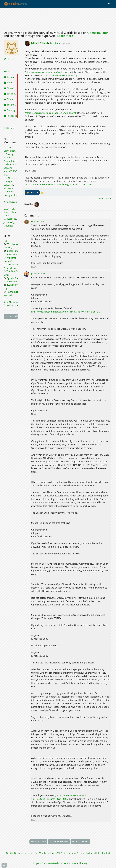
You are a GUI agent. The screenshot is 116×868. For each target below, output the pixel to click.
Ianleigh (8, 181)
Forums (8, 71)
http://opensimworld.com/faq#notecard (47, 72)
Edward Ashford (39, 43)
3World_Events (14, 285)
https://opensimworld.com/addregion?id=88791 (51, 113)
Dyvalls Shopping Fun (18, 278)
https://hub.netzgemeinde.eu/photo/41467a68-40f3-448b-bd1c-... (66, 312)
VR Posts (62, 853)
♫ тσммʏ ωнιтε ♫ (12, 254)
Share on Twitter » (80, 842)
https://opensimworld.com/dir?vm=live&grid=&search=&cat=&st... (59, 184)
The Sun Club (13, 271)
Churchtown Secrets (17, 265)
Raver (7, 212)
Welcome (11, 258)
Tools (53, 853)
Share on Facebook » (59, 842)
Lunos (7, 215)
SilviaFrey (8, 248)
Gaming (10, 110)
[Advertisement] (58, 18)
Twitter (90, 853)
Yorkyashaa (10, 164)
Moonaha (9, 188)
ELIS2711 (8, 185)
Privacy (80, 853)
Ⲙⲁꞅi (7, 241)
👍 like (30, 192)
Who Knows (13, 244)
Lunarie (7, 275)
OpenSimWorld (39, 221)
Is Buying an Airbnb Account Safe (10, 158)
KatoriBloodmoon (12, 302)
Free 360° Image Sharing (74, 863)
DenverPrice (10, 219)
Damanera (9, 192)
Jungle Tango (13, 251)
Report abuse (105, 198)
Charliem (8, 147)
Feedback (10, 116)
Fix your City (39, 863)
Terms (72, 853)
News (8, 99)
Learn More (65, 36)
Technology (11, 105)
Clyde (14, 212)
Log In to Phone (12, 316)
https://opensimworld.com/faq (61, 75)
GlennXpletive (10, 268)
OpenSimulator (98, 33)
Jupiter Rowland (38, 274)
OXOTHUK (9, 209)
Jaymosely (9, 222)
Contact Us (108, 853)
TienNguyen (10, 178)
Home (9, 59)
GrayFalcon (10, 151)
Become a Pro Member (36, 853)
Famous (8, 261)
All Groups (10, 128)
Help (8, 83)
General (10, 77)
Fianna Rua (12, 292)
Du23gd (8, 168)
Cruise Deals (52, 863)
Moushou (9, 226)
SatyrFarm (11, 94)
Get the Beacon (14, 853)
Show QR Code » (38, 842)
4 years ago (67, 43)
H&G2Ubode (13, 305)
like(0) (34, 267)
